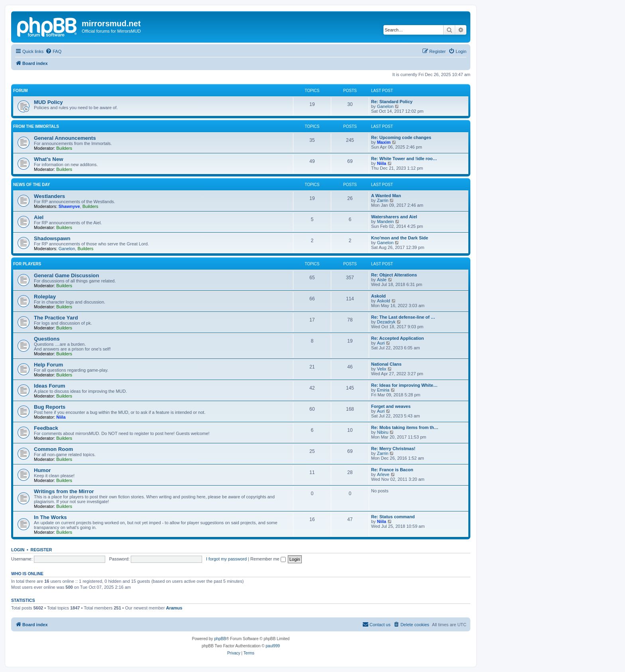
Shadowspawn (52, 238)
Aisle (382, 280)
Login (18, 550)
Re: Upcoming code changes (401, 137)
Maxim (384, 142)
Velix (382, 369)
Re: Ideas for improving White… (404, 385)
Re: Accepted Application (397, 338)
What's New (48, 159)
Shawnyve (69, 206)
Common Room (53, 449)
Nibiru (383, 432)
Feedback (46, 428)
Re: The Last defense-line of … (403, 317)
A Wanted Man (386, 196)
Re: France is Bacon (392, 470)
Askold (378, 296)
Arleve (383, 474)
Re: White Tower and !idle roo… (404, 159)
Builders (64, 148)
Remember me (268, 559)
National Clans (386, 364)
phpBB (220, 639)
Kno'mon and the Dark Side (400, 238)
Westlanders (49, 196)
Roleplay (45, 297)
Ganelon (385, 106)
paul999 (273, 646)
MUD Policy (48, 102)
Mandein (385, 221)
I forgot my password (226, 559)
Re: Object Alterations (394, 275)
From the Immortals (36, 126)
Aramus (174, 608)
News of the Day (31, 185)
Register (41, 550)
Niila (382, 163)
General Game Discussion (66, 275)
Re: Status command (393, 517)
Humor (42, 470)
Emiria (383, 390)
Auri (381, 343)
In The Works (50, 517)
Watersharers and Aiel (394, 217)
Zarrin (383, 200)
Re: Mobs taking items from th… (405, 427)
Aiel (39, 217)
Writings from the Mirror (64, 491)
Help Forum (48, 365)
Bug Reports (50, 407)
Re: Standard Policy (392, 102)
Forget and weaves (391, 406)
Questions (47, 339)
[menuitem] (53, 51)
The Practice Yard (56, 318)
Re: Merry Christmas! (393, 449)
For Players (27, 264)
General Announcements (65, 138)
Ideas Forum (49, 386)
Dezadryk (386, 322)
